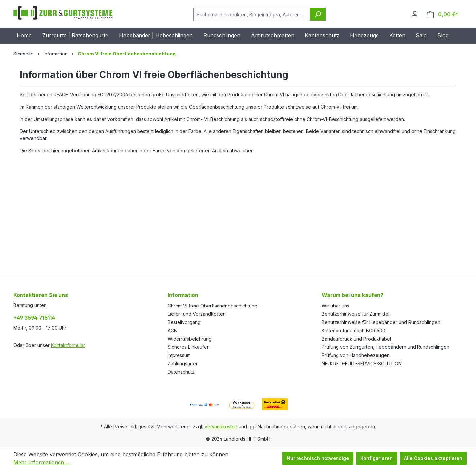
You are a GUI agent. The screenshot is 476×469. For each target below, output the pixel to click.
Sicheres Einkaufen (189, 347)
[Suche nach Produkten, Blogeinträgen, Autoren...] (252, 14)
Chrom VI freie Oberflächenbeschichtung (212, 306)
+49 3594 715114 (34, 318)
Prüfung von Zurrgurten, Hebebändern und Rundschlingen (385, 347)
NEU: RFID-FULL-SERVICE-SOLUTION (362, 363)
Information (183, 295)
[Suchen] (318, 14)
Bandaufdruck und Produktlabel (356, 339)
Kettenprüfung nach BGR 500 (354, 330)
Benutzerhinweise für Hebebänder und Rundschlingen (381, 322)
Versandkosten (221, 427)
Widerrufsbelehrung (190, 339)
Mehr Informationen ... (41, 462)
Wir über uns (336, 306)
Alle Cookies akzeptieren (433, 458)
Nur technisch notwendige (318, 458)
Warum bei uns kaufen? (353, 295)
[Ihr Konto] (415, 14)
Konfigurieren (377, 458)
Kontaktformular (68, 345)
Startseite (23, 54)
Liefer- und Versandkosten (197, 314)
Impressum (179, 355)
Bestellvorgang (184, 322)
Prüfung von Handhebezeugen (356, 355)
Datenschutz (181, 372)
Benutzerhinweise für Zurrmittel (356, 314)
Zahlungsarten (183, 363)
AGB (172, 330)
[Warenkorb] (443, 14)
